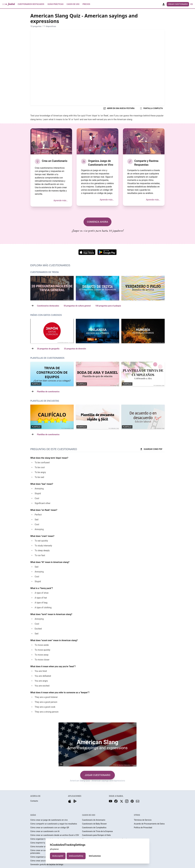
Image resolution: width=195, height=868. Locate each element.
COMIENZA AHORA (97, 222)
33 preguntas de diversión (75, 349)
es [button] (192, 4)
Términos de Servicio (143, 820)
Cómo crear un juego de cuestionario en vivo (49, 820)
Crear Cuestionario (178, 4)
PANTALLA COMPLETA (151, 108)
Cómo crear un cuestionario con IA (45, 831)
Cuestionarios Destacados (31, 4)
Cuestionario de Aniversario (94, 820)
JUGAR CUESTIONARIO (97, 775)
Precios (86, 4)
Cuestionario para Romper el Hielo (96, 835)
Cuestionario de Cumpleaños (94, 828)
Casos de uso (73, 4)
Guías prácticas (55, 4)
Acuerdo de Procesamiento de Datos (149, 824)
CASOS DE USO (89, 815)
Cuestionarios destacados (48, 306)
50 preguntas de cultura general (77, 306)
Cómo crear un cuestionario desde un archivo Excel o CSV (55, 835)
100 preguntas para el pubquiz (108, 306)
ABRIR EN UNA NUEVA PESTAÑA (119, 108)
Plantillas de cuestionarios (48, 392)
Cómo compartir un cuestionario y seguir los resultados (54, 824)
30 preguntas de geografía (48, 349)
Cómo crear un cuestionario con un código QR (50, 828)
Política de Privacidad (143, 828)
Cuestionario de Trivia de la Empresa (97, 831)
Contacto (34, 801)
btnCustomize (95, 856)
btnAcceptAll (58, 856)
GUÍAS (33, 815)
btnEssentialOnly (76, 856)
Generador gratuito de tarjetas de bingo (47, 864)
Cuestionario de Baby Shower (94, 824)
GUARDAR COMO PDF (151, 449)
